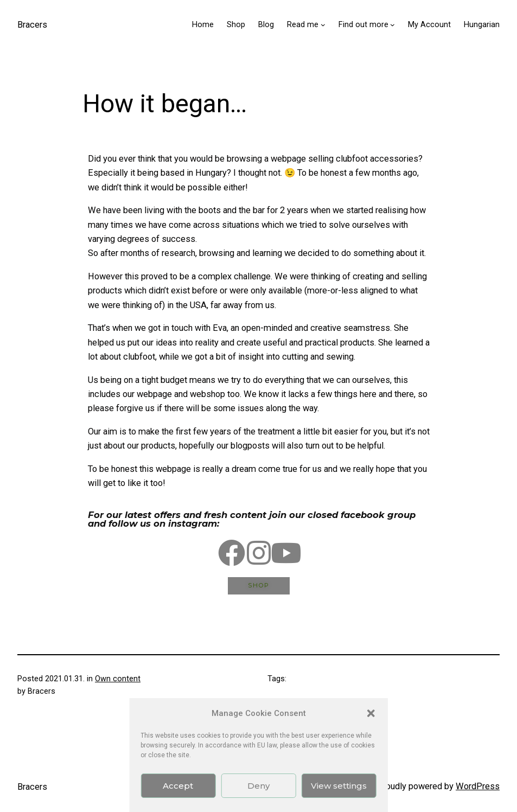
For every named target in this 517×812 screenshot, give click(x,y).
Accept (178, 786)
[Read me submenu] (323, 25)
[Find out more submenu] (392, 25)
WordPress (478, 786)
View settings (339, 786)
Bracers (32, 25)
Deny (258, 786)
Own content (118, 679)
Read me (303, 25)
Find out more (363, 25)
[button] (371, 713)
